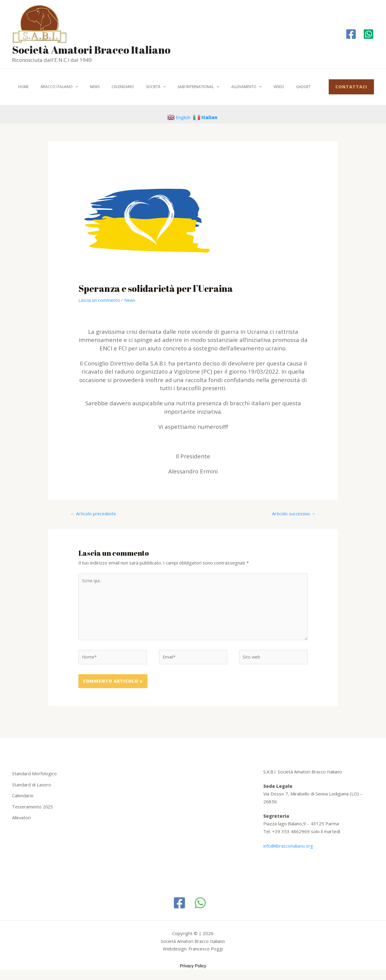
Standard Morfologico (34, 776)
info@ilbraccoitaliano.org (288, 849)
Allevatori (22, 819)
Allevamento (215, 87)
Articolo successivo (293, 514)
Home (21, 87)
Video (243, 87)
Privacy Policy (193, 969)
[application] (68, 87)
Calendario (106, 87)
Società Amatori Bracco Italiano (91, 50)
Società (134, 87)
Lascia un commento (100, 300)
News (83, 87)
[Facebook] (351, 34)
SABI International (172, 87)
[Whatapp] (369, 34)
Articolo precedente (94, 514)
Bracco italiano (52, 87)
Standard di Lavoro (32, 787)
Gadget (262, 87)
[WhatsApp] (200, 906)
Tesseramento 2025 (34, 809)
